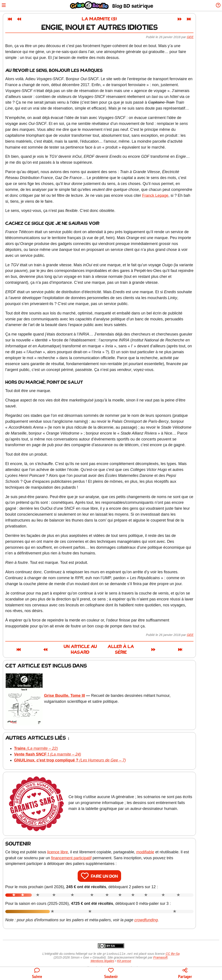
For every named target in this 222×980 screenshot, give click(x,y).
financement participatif (83, 848)
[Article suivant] (191, 19)
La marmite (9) (111, 19)
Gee (202, 37)
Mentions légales (102, 952)
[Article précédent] (31, 19)
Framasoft (160, 948)
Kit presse (124, 952)
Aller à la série (150, 647)
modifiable (157, 842)
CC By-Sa (173, 944)
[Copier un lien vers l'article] (185, 974)
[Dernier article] (201, 19)
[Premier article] (21, 19)
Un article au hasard (74, 647)
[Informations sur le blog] (216, 6)
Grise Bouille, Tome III (76, 688)
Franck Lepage (167, 195)
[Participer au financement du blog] (111, 974)
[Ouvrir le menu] (5, 6)
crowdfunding (158, 910)
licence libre (69, 842)
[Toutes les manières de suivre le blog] (37, 974)
